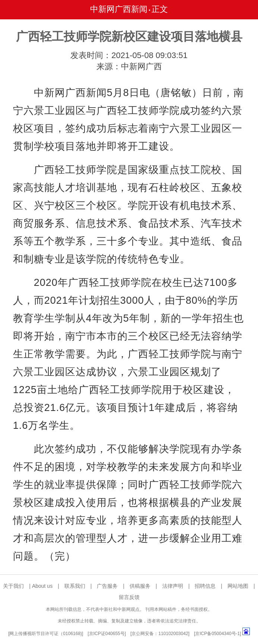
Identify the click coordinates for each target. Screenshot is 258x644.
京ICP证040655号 (107, 634)
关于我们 (13, 586)
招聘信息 (205, 586)
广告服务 (107, 586)
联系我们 (75, 586)
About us (42, 586)
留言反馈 (129, 597)
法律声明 (173, 586)
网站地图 (238, 586)
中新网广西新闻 (119, 9)
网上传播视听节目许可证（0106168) (46, 634)
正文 (160, 9)
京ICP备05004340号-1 (217, 634)
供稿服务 (140, 586)
